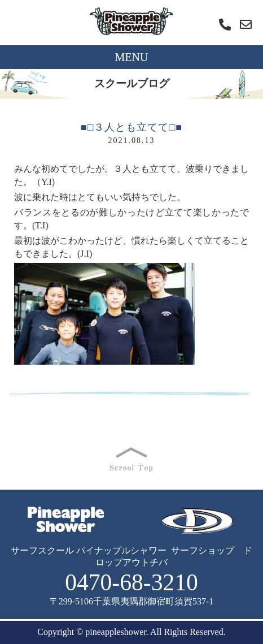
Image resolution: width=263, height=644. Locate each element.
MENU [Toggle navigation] (132, 57)
